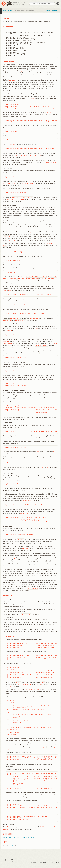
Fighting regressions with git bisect (15, 837)
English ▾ (55, 10)
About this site (9, 860)
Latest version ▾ (8, 10)
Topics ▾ (48, 10)
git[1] (12, 845)
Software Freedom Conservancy (51, 862)
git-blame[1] (32, 837)
